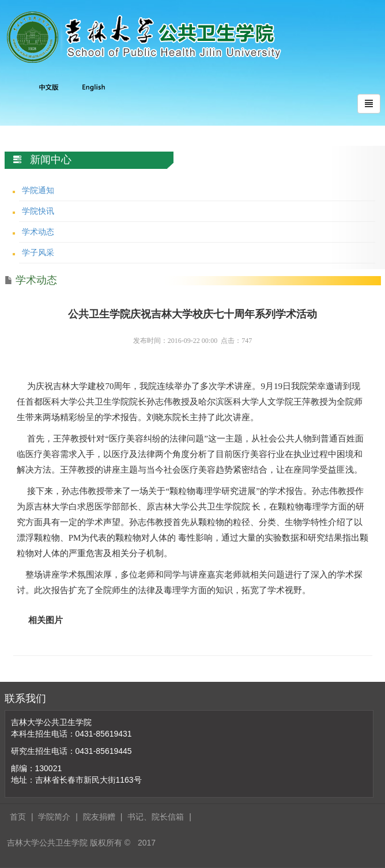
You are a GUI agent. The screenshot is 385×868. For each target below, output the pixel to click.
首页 (18, 817)
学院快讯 (38, 211)
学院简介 (54, 817)
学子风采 (38, 252)
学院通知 (38, 190)
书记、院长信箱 (156, 817)
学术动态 (38, 232)
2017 (147, 843)
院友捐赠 (99, 817)
